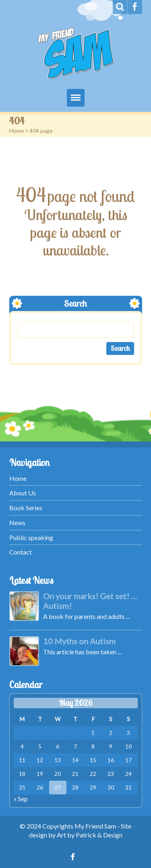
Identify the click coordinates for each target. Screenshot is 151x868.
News (17, 523)
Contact (21, 552)
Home (17, 131)
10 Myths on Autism (79, 641)
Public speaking (31, 537)
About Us (23, 493)
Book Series (26, 508)
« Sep (21, 799)
